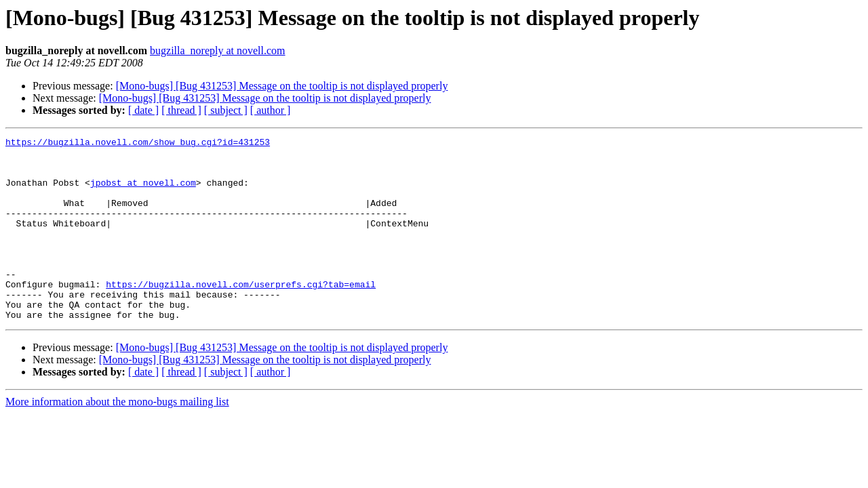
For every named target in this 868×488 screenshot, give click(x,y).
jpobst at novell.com (143, 192)
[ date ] (143, 110)
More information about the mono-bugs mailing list (117, 438)
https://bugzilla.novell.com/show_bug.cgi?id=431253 (138, 144)
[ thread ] (181, 110)
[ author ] (271, 110)
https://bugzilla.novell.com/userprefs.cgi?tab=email (241, 314)
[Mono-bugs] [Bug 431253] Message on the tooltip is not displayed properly (282, 86)
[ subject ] (226, 110)
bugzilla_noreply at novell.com (218, 50)
